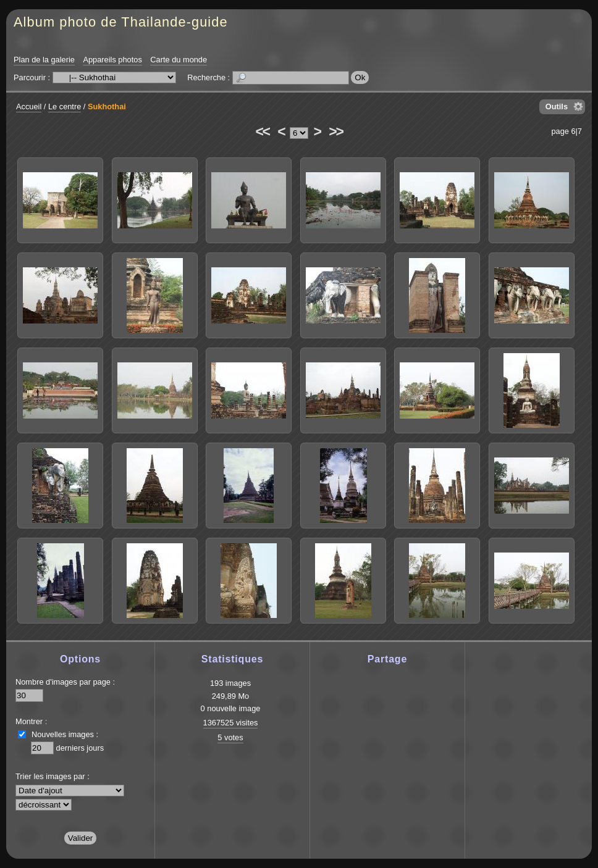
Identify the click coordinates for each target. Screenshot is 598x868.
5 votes (230, 737)
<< (262, 131)
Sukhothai (107, 106)
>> (335, 131)
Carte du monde (179, 60)
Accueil (29, 106)
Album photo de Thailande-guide (121, 22)
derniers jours (80, 748)
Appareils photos (112, 60)
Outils (557, 106)
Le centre (65, 106)
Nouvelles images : (65, 734)
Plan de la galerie (44, 60)
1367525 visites (231, 723)
